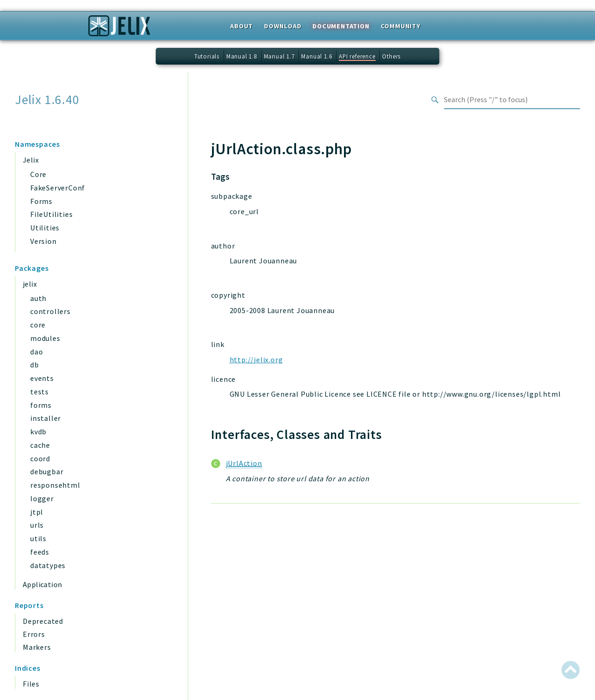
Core (38, 174)
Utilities (45, 228)
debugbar (47, 471)
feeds (40, 552)
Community (401, 26)
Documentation (341, 26)
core (38, 325)
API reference (357, 56)
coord (40, 458)
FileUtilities (51, 214)
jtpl (37, 512)
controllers (50, 311)
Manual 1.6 (317, 56)
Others (391, 56)
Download (283, 26)
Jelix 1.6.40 (47, 100)
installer (46, 418)
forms (41, 405)
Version (43, 241)
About (241, 26)
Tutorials (207, 56)
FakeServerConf (58, 188)
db (35, 365)
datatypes (48, 565)
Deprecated (43, 621)
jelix (30, 284)
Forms (41, 201)
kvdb (38, 432)
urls (37, 525)
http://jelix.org (256, 360)
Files (31, 684)
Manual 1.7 (279, 56)
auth (38, 298)
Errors (34, 634)
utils (38, 538)
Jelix (31, 160)
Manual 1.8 (242, 56)
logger (42, 498)
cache (40, 445)
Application (42, 584)
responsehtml (55, 485)
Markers (37, 647)
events (42, 378)
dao (36, 352)
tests (40, 392)
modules (45, 338)
